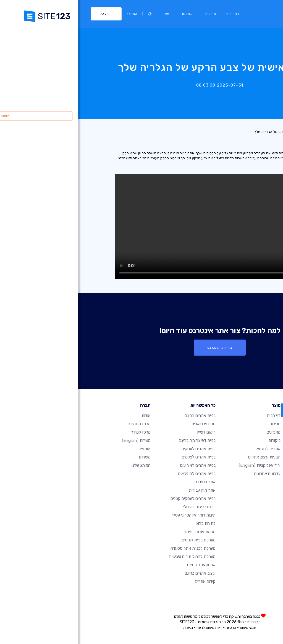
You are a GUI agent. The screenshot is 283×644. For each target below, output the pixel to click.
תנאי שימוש (170, 627)
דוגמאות (110, 14)
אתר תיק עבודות (124, 490)
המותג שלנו (63, 465)
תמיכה (89, 14)
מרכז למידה (62, 432)
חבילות (132, 14)
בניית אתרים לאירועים (120, 465)
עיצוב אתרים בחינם (122, 573)
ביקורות (196, 440)
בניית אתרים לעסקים (120, 449)
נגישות (110, 627)
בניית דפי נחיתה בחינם (119, 440)
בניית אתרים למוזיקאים (119, 473)
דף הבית (154, 14)
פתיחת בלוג (128, 523)
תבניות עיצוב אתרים (186, 457)
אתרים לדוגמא (190, 449)
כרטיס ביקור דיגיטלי (121, 507)
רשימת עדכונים (260, 132)
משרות (58, 440)
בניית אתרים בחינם (122, 415)
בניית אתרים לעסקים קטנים (115, 498)
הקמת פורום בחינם (122, 531)
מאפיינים (195, 432)
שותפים (66, 449)
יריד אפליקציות (181, 465)
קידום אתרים (127, 581)
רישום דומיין (128, 432)
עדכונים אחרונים (189, 473)
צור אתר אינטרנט (142, 348)
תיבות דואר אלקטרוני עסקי (116, 515)
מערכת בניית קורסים (120, 540)
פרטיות (153, 627)
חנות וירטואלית (125, 424)
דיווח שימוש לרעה (131, 627)
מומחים (67, 457)
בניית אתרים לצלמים (120, 457)
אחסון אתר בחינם (123, 565)
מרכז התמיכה (61, 424)
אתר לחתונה (127, 482)
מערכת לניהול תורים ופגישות (114, 556)
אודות (68, 415)
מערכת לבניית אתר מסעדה (115, 548)
